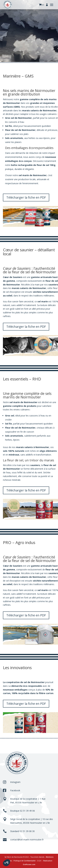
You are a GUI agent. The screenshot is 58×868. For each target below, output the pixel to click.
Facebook (15, 790)
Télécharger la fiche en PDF (26, 197)
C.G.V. (39, 861)
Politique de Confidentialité (25, 861)
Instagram (15, 782)
